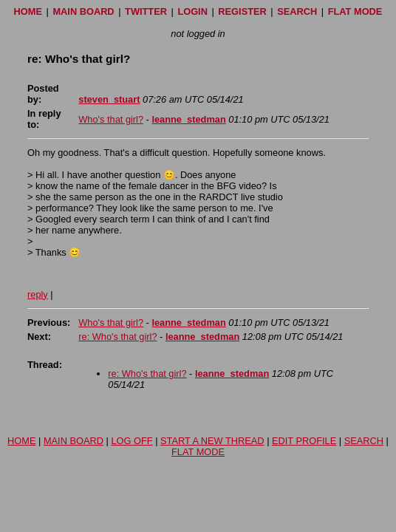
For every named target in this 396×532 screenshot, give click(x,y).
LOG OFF (132, 441)
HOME (28, 11)
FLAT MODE (355, 11)
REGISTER (242, 11)
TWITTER (146, 11)
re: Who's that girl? (117, 337)
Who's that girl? (111, 119)
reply (38, 294)
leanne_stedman (188, 119)
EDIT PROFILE (304, 441)
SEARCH (297, 11)
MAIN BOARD (83, 11)
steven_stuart (109, 99)
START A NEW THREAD (212, 441)
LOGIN (192, 11)
